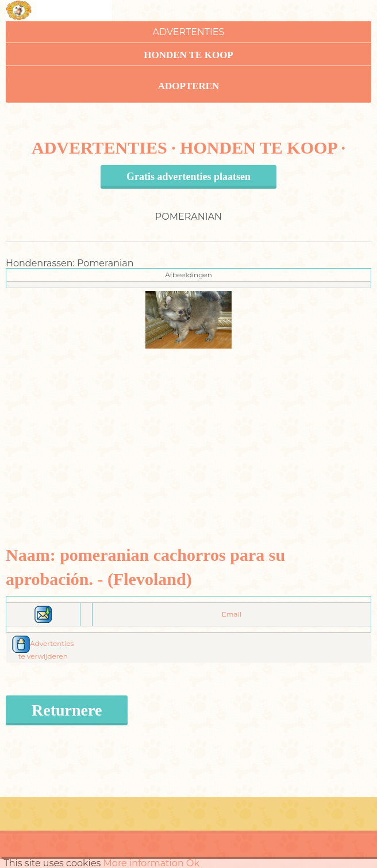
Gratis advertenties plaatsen (188, 177)
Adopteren (189, 86)
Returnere (67, 710)
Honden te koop (188, 55)
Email (232, 614)
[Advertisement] (189, 429)
